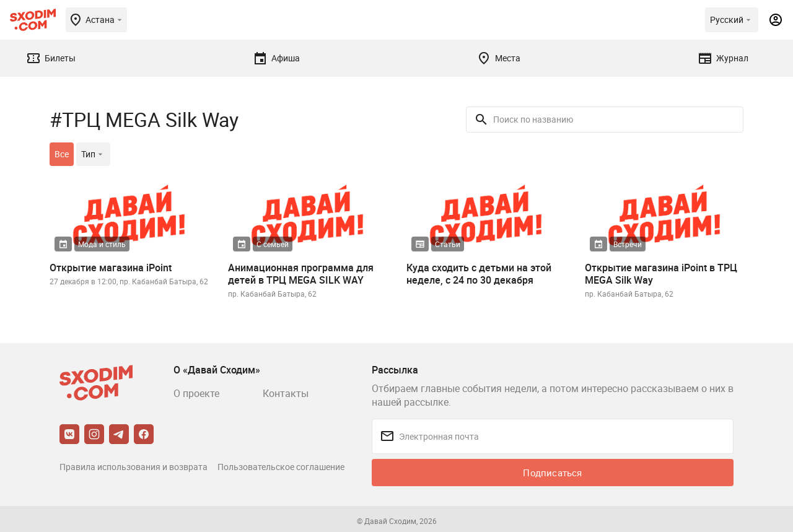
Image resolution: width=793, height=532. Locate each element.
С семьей (273, 244)
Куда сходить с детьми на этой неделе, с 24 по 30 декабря (479, 274)
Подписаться (552, 473)
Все (62, 154)
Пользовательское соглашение (281, 467)
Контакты (286, 393)
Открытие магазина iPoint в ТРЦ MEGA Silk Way (661, 274)
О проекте (196, 393)
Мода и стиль (102, 244)
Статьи (448, 244)
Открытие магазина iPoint (111, 268)
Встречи (628, 244)
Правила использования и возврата (134, 467)
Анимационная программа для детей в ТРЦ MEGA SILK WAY (301, 274)
